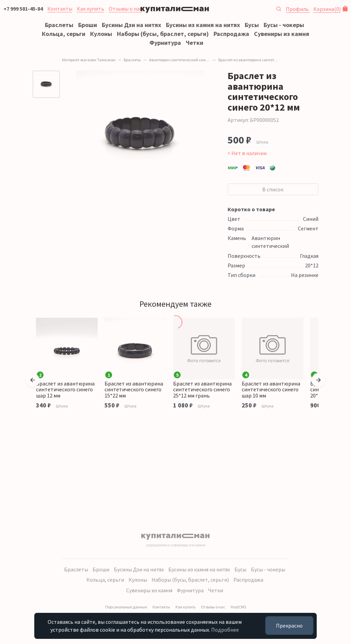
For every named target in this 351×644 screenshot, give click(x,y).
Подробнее (225, 630)
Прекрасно (289, 626)
